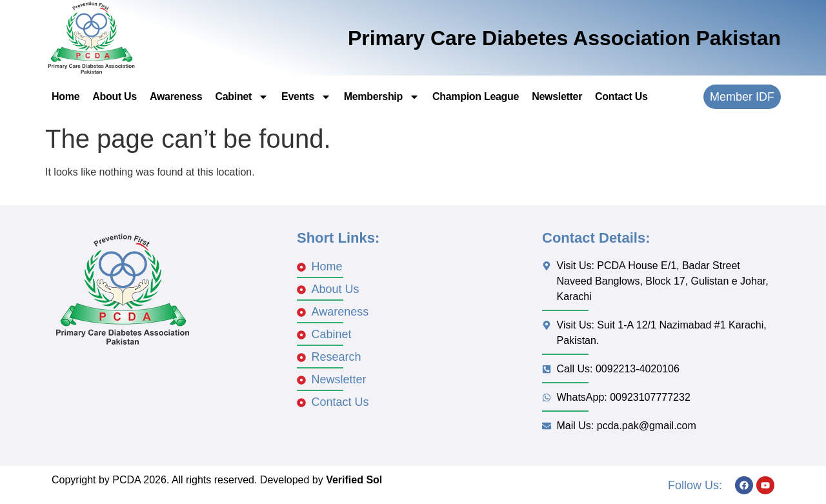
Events (306, 97)
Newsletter (557, 96)
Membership (382, 97)
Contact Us (621, 96)
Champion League (476, 96)
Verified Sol (354, 480)
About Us (115, 96)
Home (65, 96)
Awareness (176, 96)
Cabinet (242, 97)
